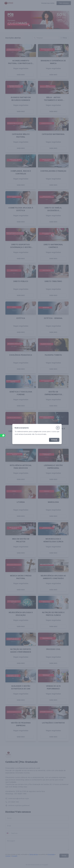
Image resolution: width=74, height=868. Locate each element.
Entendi (54, 440)
